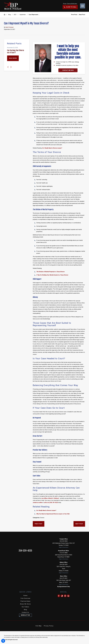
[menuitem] (25, 596)
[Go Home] (5, 15)
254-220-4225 (25, 551)
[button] (3, 641)
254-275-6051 (64, 578)
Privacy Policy (49, 626)
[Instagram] (65, 596)
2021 (15, 15)
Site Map (39, 626)
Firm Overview (25, 598)
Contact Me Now (68, 70)
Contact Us (25, 612)
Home (25, 596)
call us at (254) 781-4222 (51, 502)
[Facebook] (59, 596)
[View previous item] (8, 67)
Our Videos (25, 607)
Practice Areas (25, 601)
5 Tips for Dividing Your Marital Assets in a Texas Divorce (52, 275)
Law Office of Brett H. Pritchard (50, 498)
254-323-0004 (64, 541)
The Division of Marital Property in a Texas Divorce (50, 272)
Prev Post (39, 524)
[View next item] (11, 67)
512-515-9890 (64, 553)
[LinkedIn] (68, 596)
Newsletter (25, 615)
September (23, 15)
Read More (13, 58)
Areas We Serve (25, 604)
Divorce (42, 518)
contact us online (37, 502)
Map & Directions (64, 547)
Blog (9, 15)
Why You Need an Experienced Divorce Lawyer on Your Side (53, 514)
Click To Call (70, 7)
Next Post (79, 524)
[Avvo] (62, 596)
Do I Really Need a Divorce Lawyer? (52, 148)
